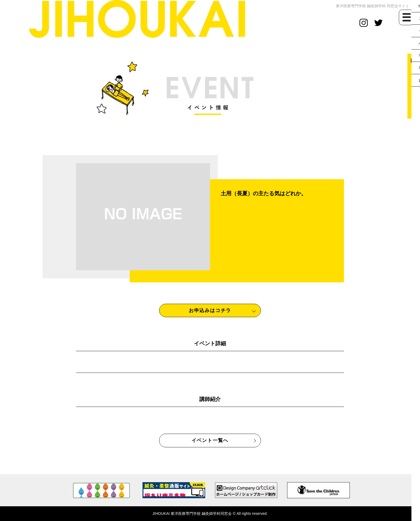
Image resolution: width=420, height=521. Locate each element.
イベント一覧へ (210, 440)
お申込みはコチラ (210, 310)
